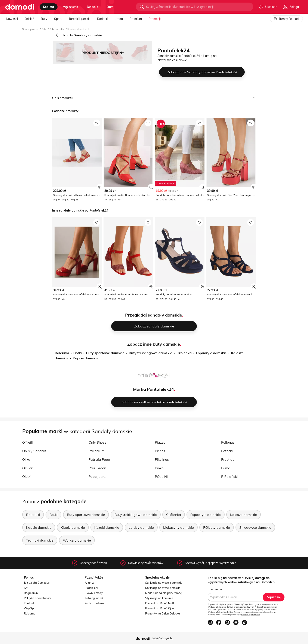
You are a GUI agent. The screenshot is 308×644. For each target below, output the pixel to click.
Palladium (97, 451)
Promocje (155, 19)
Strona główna (30, 29)
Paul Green (97, 468)
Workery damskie (77, 540)
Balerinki (62, 353)
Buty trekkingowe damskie (150, 353)
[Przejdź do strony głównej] (20, 7)
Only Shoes (97, 442)
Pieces (160, 451)
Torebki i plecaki (79, 19)
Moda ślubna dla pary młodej (164, 593)
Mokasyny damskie (178, 527)
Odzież (29, 19)
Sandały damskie (77, 29)
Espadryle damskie (211, 353)
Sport (58, 19)
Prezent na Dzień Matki (160, 603)
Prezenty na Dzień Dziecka (163, 613)
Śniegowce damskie (255, 527)
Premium (136, 19)
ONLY (27, 477)
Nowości (12, 19)
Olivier (27, 468)
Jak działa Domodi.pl (37, 583)
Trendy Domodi (286, 19)
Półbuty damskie (217, 527)
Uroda (119, 19)
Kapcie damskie (86, 358)
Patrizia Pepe (99, 459)
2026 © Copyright (162, 638)
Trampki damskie (40, 540)
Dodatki (102, 19)
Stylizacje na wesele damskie (164, 583)
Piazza (160, 442)
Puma (226, 468)
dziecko (93, 7)
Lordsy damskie (141, 527)
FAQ (27, 588)
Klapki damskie (73, 527)
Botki (78, 353)
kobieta (49, 7)
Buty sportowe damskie (105, 353)
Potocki (227, 451)
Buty (44, 19)
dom (110, 7)
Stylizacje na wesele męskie (163, 588)
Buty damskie (57, 29)
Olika (26, 459)
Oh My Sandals (34, 451)
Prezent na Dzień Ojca (160, 608)
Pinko (159, 468)
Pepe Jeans (97, 477)
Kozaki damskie (107, 527)
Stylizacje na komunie (159, 598)
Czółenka (184, 353)
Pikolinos (162, 459)
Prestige (228, 459)
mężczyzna (70, 7)
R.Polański (229, 477)
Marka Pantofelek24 (153, 389)
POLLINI (161, 477)
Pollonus (228, 442)
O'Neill (27, 442)
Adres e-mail (215, 589)
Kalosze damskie (244, 515)
